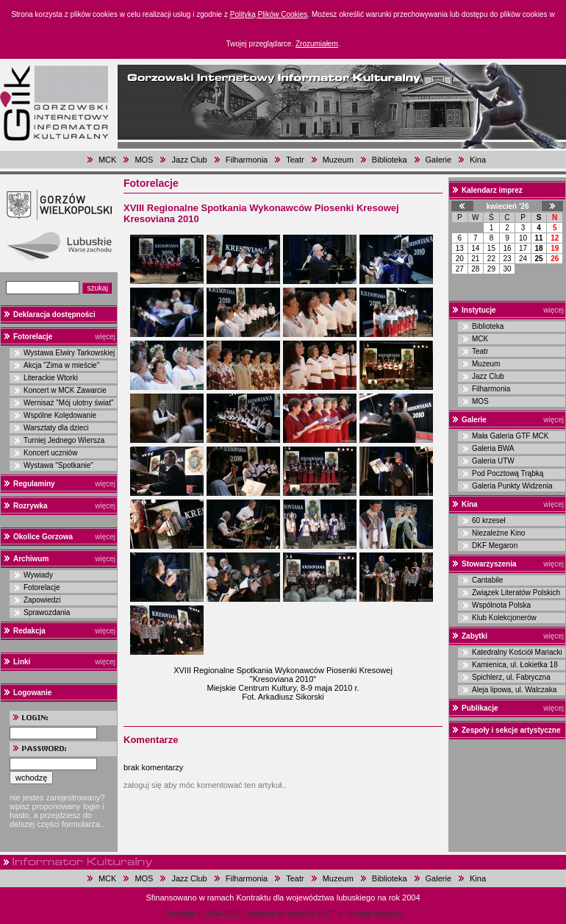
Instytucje (479, 310)
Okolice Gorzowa (43, 537)
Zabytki (474, 636)
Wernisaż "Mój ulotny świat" (69, 403)
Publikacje (480, 708)
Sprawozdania (47, 612)
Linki (22, 662)
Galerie (438, 160)
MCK (107, 160)
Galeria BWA (493, 448)
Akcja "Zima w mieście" (61, 365)
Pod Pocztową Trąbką (508, 473)
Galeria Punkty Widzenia (512, 486)
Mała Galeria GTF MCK (510, 436)
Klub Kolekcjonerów (504, 618)
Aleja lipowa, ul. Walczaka (514, 690)
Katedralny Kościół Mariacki (517, 652)
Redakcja (29, 631)
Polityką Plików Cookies (269, 14)
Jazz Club (189, 160)
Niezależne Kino (498, 533)
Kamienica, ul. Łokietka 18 (515, 665)
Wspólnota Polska (501, 605)
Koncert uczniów (50, 453)
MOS (144, 160)
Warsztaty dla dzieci (56, 428)
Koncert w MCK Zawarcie (65, 390)
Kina (478, 160)
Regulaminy (34, 484)
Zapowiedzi (42, 600)
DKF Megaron (495, 545)
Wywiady (38, 575)
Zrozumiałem (317, 44)
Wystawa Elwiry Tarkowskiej (69, 353)
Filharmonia (247, 160)
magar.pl (387, 914)
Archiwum (31, 559)
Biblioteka (390, 160)
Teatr (295, 160)
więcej (105, 337)
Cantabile (487, 580)
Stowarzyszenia (489, 564)
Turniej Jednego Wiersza (64, 440)
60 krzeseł (489, 520)
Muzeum (338, 160)
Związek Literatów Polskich (516, 593)
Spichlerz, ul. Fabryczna (511, 677)
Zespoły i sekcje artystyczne (511, 730)
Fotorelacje (33, 337)
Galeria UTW (493, 461)
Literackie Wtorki (51, 378)
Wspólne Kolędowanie (60, 415)
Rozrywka (31, 506)
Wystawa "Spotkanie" (58, 465)
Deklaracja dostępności (54, 314)
